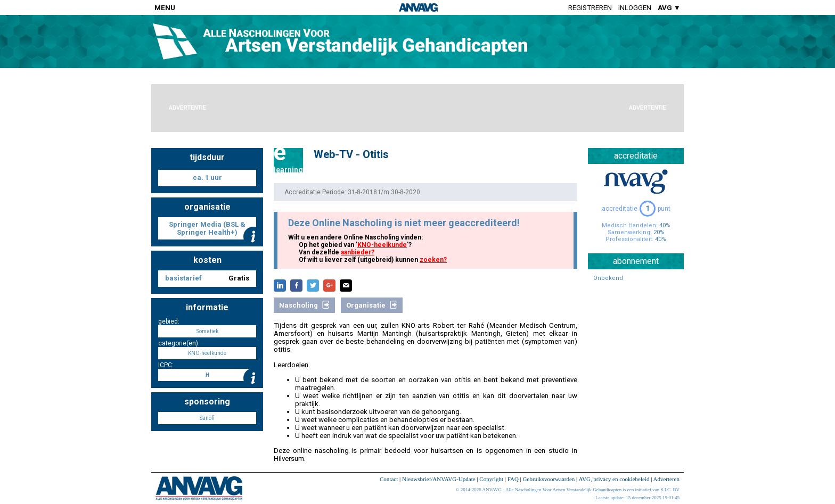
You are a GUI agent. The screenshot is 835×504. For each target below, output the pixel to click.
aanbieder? (358, 252)
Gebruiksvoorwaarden (549, 479)
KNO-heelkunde (382, 245)
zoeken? (433, 260)
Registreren (590, 8)
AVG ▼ (669, 8)
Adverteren (666, 479)
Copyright (491, 479)
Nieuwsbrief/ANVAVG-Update (439, 479)
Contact (389, 479)
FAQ (513, 479)
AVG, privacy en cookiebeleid (614, 479)
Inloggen (635, 8)
